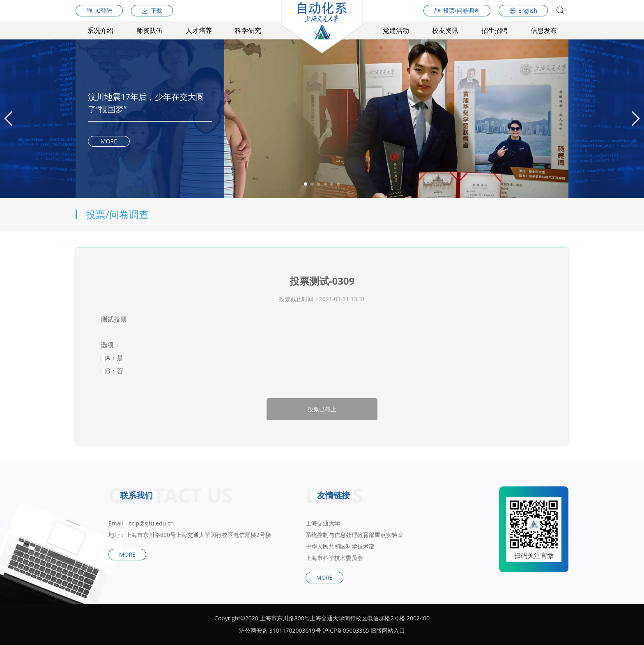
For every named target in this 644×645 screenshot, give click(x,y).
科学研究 (248, 30)
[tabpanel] (322, 119)
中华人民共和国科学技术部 (340, 546)
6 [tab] (338, 184)
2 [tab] (312, 184)
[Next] (636, 119)
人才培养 (199, 30)
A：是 (112, 358)
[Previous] (8, 119)
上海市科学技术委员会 (334, 558)
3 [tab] (319, 184)
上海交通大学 (323, 523)
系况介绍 (100, 30)
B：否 (112, 371)
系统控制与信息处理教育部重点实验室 (354, 535)
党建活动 (396, 30)
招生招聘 (494, 30)
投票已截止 (322, 409)
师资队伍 (149, 30)
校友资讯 (445, 30)
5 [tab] (332, 184)
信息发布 (544, 30)
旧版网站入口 (388, 630)
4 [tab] (325, 184)
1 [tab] (306, 184)
